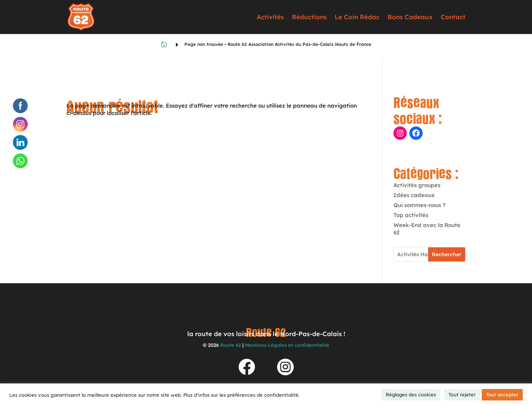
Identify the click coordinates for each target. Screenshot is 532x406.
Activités (270, 17)
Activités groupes (417, 185)
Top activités (411, 215)
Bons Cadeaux (410, 17)
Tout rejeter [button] (462, 395)
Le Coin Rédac (357, 17)
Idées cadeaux (414, 195)
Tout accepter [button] (502, 395)
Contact (453, 17)
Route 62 (231, 345)
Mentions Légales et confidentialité (287, 345)
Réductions (309, 17)
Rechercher (447, 254)
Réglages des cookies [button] (411, 395)
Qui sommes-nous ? (420, 205)
